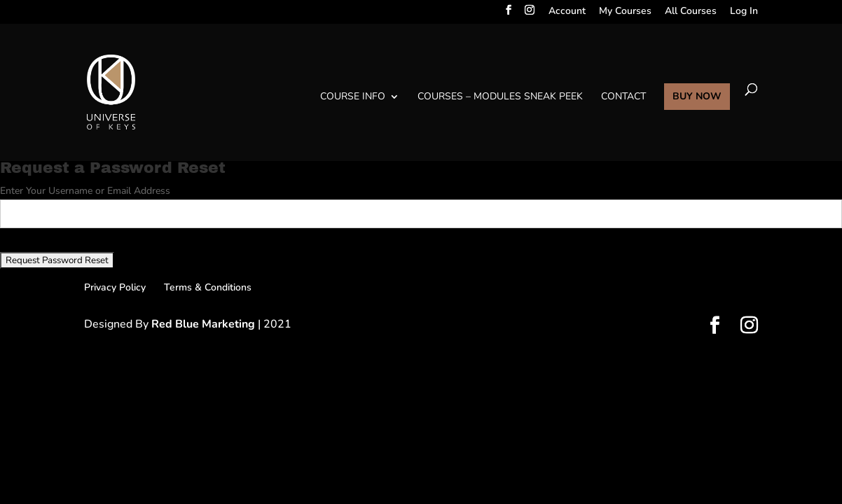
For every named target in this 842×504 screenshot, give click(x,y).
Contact (623, 97)
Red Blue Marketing (205, 324)
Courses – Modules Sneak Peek (500, 97)
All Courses (691, 12)
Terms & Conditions (208, 287)
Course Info (353, 97)
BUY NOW (697, 97)
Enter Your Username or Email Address (85, 191)
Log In (744, 12)
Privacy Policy (115, 287)
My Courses (625, 12)
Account (567, 12)
